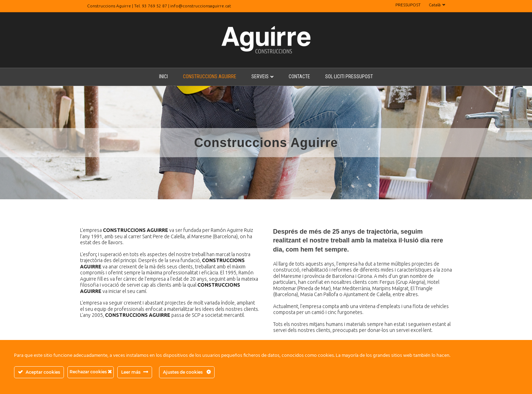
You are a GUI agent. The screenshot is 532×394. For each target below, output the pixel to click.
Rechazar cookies (91, 372)
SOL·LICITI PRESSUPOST (349, 76)
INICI (163, 76)
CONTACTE (299, 76)
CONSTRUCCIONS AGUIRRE (210, 76)
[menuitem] (437, 5)
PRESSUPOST (408, 5)
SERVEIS (260, 76)
